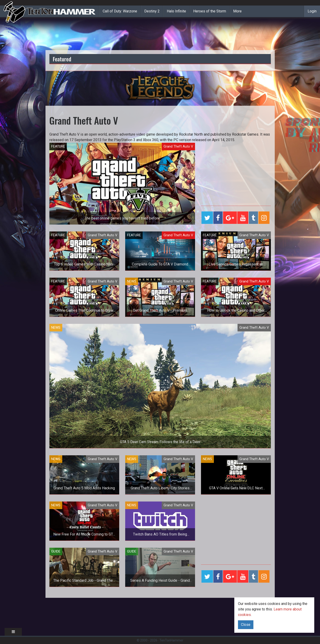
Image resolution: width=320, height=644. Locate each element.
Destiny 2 (152, 11)
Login (312, 11)
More (237, 11)
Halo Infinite (176, 11)
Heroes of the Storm (210, 11)
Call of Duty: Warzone (120, 11)
